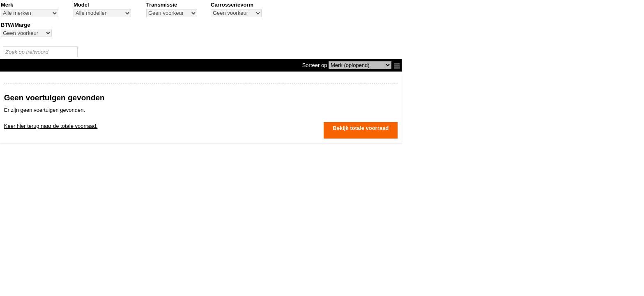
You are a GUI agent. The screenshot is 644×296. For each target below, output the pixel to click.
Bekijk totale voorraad (361, 128)
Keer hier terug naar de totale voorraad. (51, 126)
